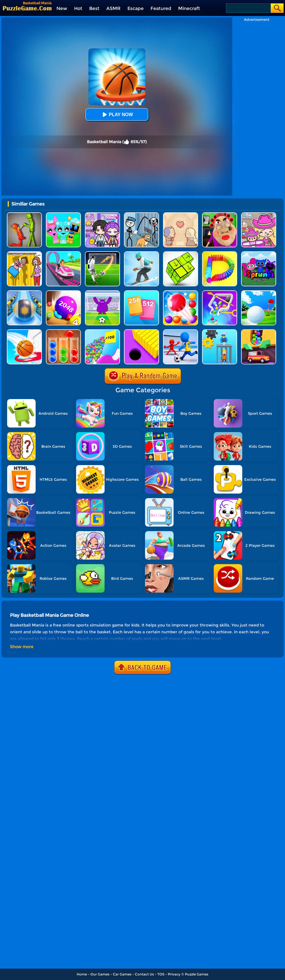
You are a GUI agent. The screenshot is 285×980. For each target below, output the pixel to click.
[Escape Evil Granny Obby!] (220, 214)
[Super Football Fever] (181, 331)
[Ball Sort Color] (63, 331)
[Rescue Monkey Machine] (220, 331)
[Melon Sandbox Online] (24, 214)
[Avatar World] (259, 214)
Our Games (100, 974)
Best (94, 8)
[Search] (248, 8)
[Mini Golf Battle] (259, 292)
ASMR (113, 8)
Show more (22, 647)
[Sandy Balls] (259, 331)
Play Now (117, 115)
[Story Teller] (181, 214)
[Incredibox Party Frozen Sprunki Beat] (63, 214)
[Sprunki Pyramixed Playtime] (259, 253)
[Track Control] (24, 292)
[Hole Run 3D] (142, 331)
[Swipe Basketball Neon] (24, 331)
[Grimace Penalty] (102, 292)
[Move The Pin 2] (220, 292)
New (62, 8)
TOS (161, 974)
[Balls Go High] (102, 331)
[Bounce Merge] (181, 292)
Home (82, 974)
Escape (136, 8)
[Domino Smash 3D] (220, 253)
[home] (27, 8)
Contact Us (144, 974)
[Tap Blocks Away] (181, 253)
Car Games (122, 974)
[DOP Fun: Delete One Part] (24, 253)
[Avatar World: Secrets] (102, 214)
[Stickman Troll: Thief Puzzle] (142, 214)
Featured (161, 8)
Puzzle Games (197, 974)
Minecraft (189, 8)
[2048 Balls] (63, 292)
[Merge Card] (142, 292)
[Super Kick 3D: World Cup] (102, 253)
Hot (78, 8)
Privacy (174, 974)
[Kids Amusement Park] (63, 253)
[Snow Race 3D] (142, 253)
